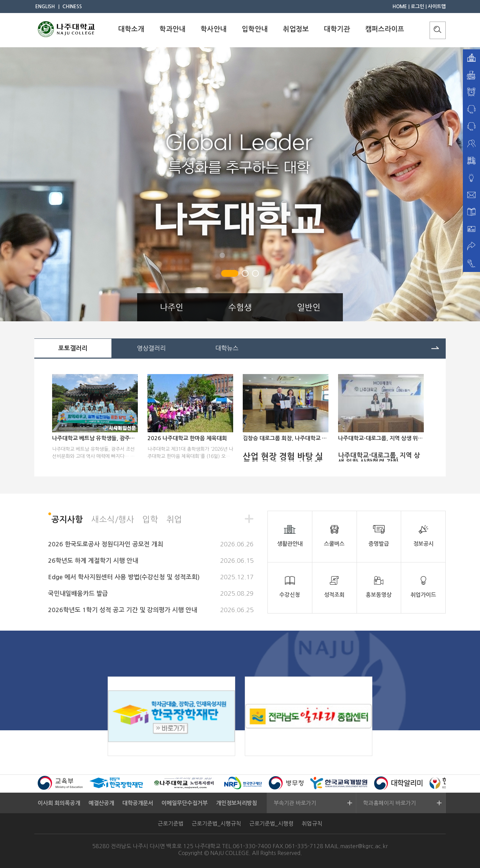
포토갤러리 (73, 348)
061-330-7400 (252, 846)
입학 (150, 519)
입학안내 (255, 29)
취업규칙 (312, 823)
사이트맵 (437, 7)
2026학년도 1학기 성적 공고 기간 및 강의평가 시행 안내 (123, 610)
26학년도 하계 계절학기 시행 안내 (93, 561)
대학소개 (131, 29)
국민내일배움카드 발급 (78, 594)
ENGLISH (45, 7)
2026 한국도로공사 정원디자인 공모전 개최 (106, 544)
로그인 (417, 7)
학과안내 (172, 29)
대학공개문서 (138, 803)
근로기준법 (171, 823)
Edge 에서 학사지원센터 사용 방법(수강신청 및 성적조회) (124, 577)
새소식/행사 (113, 519)
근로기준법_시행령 (271, 823)
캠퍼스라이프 (385, 29)
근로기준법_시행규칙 (216, 823)
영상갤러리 (151, 348)
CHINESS (72, 7)
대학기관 (337, 29)
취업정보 (296, 29)
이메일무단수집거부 (185, 803)
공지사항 (67, 520)
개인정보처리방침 (237, 803)
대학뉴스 (227, 348)
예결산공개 (101, 803)
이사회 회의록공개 (59, 803)
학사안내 (214, 29)
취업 (174, 519)
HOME (400, 7)
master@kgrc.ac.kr (364, 846)
